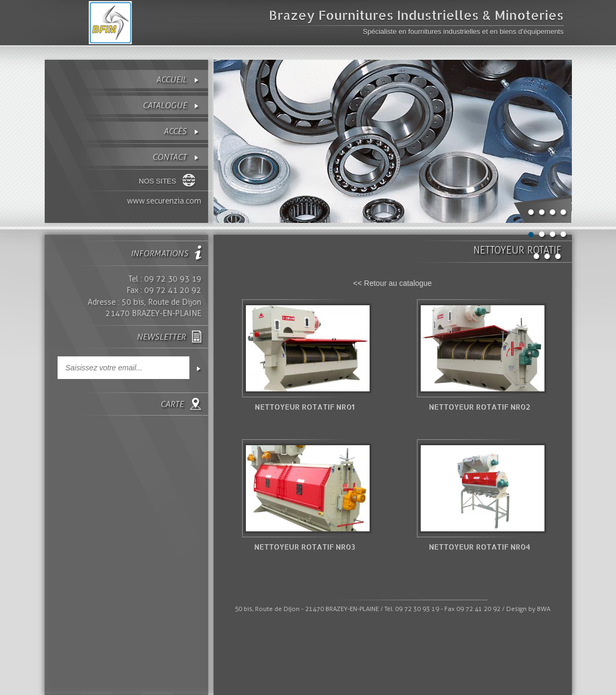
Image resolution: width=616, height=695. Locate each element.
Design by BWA (528, 609)
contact (169, 157)
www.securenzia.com (164, 201)
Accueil (171, 79)
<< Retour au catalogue (392, 283)
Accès (175, 131)
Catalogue (165, 105)
